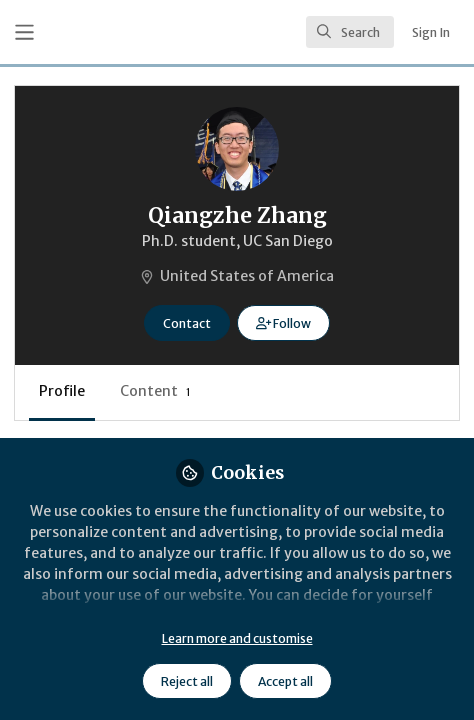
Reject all (187, 681)
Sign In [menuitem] (431, 32)
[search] (350, 32)
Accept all (285, 681)
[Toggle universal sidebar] (24, 32)
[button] (283, 323)
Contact (187, 323)
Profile (62, 391)
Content (155, 391)
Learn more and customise (237, 638)
